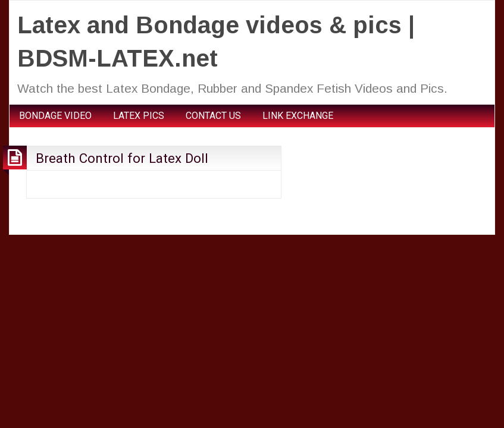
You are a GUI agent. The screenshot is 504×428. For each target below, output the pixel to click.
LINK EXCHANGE (298, 116)
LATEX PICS (139, 116)
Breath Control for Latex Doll (122, 158)
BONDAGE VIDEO (55, 116)
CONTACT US (213, 116)
